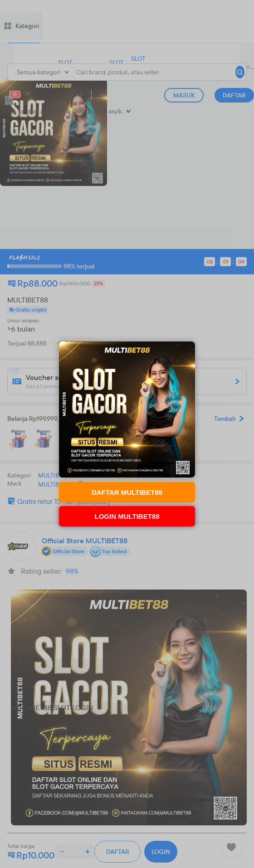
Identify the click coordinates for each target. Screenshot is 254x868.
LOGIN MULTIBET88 (127, 516)
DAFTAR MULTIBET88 (127, 492)
